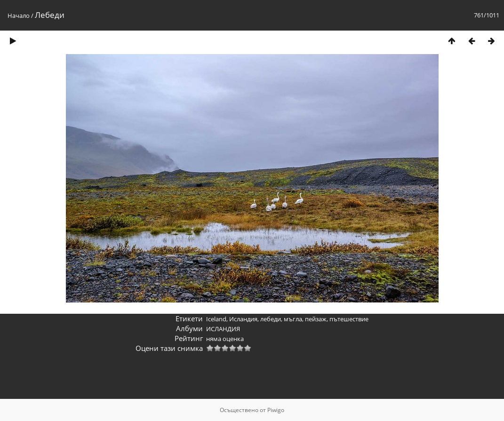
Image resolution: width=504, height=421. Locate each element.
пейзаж (316, 319)
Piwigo (276, 410)
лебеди (271, 319)
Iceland (216, 319)
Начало (19, 16)
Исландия (243, 319)
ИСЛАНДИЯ (223, 329)
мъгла (293, 319)
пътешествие (349, 319)
